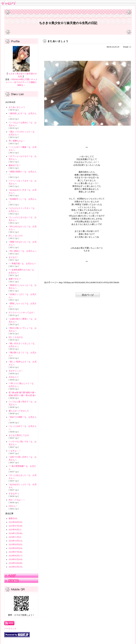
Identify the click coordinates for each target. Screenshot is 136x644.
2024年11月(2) (15, 537)
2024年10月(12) (15, 541)
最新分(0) (13, 518)
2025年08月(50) (15, 522)
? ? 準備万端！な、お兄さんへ (22, 264)
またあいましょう (17, 107)
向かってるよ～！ (17, 500)
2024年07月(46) (15, 552)
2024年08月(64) (15, 548)
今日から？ (14, 377)
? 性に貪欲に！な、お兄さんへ (23, 251)
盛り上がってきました (19, 411)
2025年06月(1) (15, 530)
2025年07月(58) (15, 526)
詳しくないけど (16, 236)
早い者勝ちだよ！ (17, 141)
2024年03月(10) (15, 567)
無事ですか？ (15, 279)
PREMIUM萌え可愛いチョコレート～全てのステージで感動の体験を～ (22, 82)
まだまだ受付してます (19, 435)
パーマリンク (10, 629)
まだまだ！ (14, 257)
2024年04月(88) (15, 563)
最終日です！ (15, 165)
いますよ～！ (15, 451)
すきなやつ (14, 494)
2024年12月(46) (15, 533)
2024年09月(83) (15, 544)
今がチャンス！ (16, 371)
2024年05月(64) (15, 559)
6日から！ (13, 506)
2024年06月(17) (15, 556)
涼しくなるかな (16, 337)
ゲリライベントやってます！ (22, 313)
